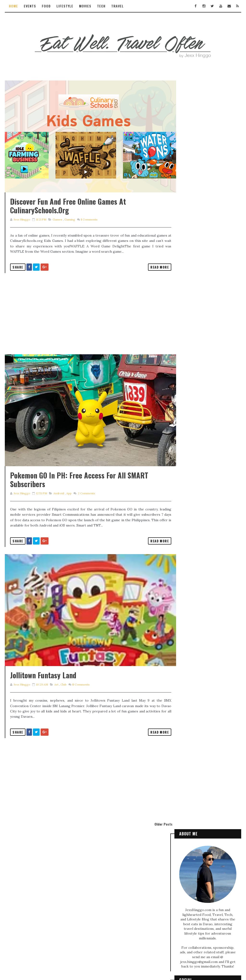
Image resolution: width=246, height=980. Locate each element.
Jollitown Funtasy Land (43, 708)
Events (30, 6)
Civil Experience (214, 767)
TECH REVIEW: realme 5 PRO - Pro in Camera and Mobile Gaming (207, 414)
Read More (151, 278)
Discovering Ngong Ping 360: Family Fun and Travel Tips (205, 319)
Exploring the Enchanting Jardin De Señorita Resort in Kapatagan (207, 530)
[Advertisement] (86, 325)
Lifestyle (65, 6)
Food (46, 6)
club (63, 718)
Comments (89, 230)
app (69, 515)
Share (18, 278)
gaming (70, 230)
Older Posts (155, 857)
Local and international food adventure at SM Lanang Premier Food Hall (207, 501)
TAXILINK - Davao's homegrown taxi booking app (207, 469)
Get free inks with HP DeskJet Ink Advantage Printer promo (202, 443)
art (56, 718)
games (57, 230)
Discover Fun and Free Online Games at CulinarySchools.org (68, 217)
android (58, 515)
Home (13, 6)
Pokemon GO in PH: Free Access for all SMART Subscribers (79, 502)
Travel (117, 6)
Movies (85, 6)
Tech (101, 6)
